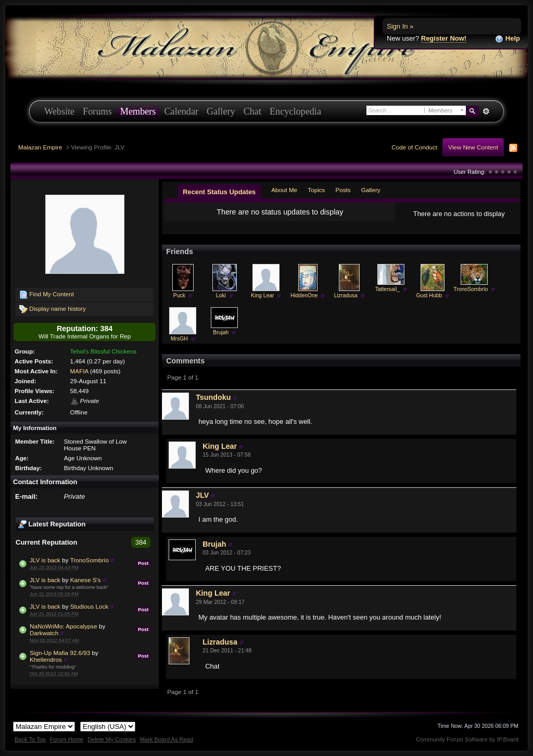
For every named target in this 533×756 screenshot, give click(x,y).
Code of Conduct (414, 147)
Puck (179, 295)
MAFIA (79, 371)
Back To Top (30, 739)
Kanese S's (86, 580)
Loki (221, 295)
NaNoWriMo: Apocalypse (64, 626)
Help (507, 39)
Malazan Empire (40, 147)
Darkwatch (44, 633)
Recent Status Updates (219, 192)
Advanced (486, 111)
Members (138, 111)
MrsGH (179, 339)
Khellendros (46, 659)
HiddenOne (304, 295)
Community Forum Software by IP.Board (467, 739)
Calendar (181, 111)
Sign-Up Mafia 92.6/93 (60, 653)
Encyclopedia (295, 111)
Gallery (221, 111)
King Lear (262, 295)
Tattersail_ (388, 289)
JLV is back (45, 560)
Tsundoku (213, 397)
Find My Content (47, 295)
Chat (252, 111)
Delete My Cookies (112, 739)
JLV (202, 495)
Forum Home (67, 739)
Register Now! (444, 38)
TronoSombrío (90, 560)
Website (59, 111)
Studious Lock (89, 606)
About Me (284, 190)
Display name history (53, 309)
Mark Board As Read (167, 739)
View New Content (473, 147)
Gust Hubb (429, 295)
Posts (343, 190)
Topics (316, 190)
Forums (97, 111)
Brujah (221, 332)
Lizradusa (346, 295)
